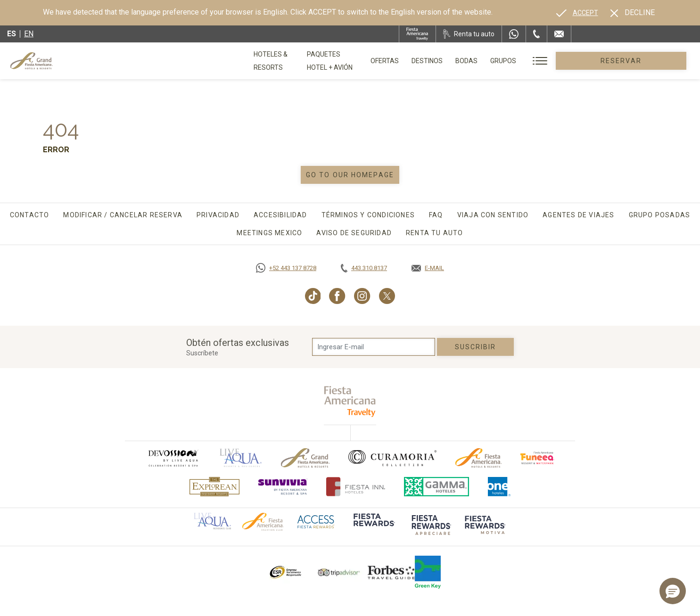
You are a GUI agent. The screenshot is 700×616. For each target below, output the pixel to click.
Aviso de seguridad (354, 233)
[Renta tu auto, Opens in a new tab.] (469, 34)
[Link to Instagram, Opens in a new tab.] (362, 296)
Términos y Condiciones (368, 215)
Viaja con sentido (493, 215)
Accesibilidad (280, 215)
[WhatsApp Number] (514, 34)
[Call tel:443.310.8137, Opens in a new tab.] (364, 268)
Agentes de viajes (578, 215)
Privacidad (218, 215)
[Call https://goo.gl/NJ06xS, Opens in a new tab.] (286, 268)
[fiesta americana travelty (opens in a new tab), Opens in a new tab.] (350, 401)
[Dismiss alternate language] (633, 13)
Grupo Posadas (660, 215)
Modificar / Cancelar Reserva (123, 215)
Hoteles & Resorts (286, 61)
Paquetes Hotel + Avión (371, 64)
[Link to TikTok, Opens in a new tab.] (313, 296)
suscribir (476, 347)
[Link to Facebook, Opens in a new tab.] (337, 296)
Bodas (520, 61)
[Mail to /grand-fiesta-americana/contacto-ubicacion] (559, 34)
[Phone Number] (536, 34)
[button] (673, 591)
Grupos (557, 61)
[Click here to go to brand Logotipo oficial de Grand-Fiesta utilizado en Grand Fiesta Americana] (305, 458)
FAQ (436, 215)
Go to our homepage (350, 175)
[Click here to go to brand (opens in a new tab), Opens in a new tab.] (173, 458)
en (29, 34)
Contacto (30, 215)
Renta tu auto (435, 233)
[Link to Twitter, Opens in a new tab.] (387, 296)
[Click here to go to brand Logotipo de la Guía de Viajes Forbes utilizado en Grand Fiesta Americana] (391, 572)
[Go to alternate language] (577, 13)
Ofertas (438, 61)
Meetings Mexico (269, 233)
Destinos (481, 61)
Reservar (648, 61)
